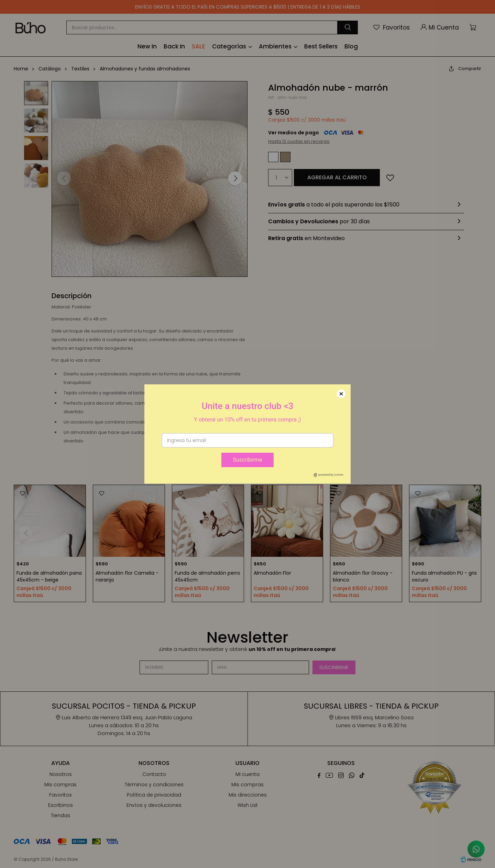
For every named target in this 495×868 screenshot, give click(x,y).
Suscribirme (247, 460)
